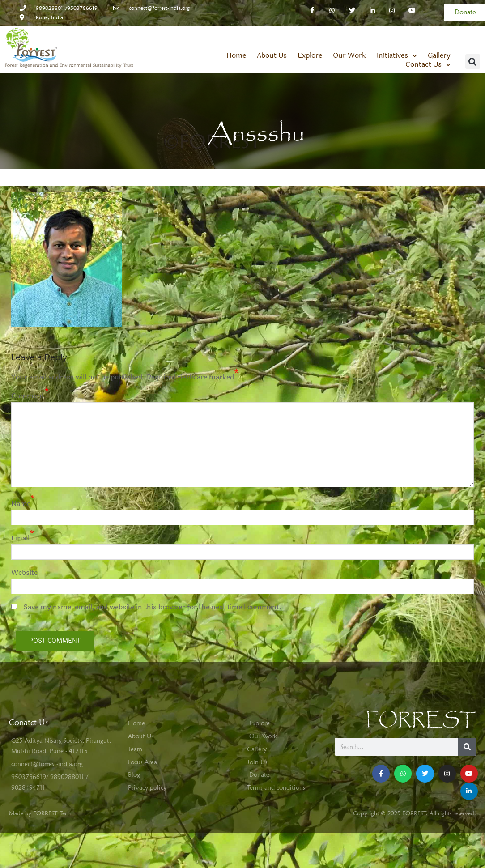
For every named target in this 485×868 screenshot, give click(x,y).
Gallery (439, 34)
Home (236, 34)
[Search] (467, 726)
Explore (310, 34)
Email (20, 517)
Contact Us (428, 43)
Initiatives (397, 34)
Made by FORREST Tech (40, 791)
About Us (272, 34)
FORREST (421, 699)
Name (21, 482)
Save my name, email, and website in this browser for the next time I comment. (153, 586)
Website (24, 551)
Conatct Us (28, 701)
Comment (28, 375)
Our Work (349, 34)
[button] (473, 40)
